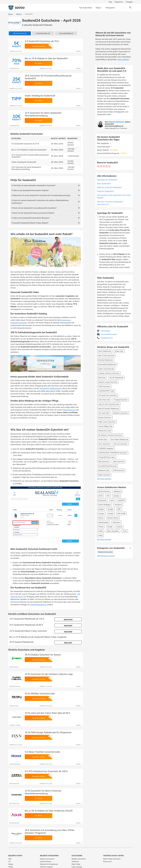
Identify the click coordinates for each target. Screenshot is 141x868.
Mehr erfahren (123, 59)
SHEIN (101, 531)
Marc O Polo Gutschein (106, 356)
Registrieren (119, 2)
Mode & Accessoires (105, 552)
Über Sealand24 (104, 184)
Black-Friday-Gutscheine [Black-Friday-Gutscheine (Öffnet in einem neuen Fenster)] (112, 859)
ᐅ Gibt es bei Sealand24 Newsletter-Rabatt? (30, 190)
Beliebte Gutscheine (79, 859)
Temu (125, 531)
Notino (11, 867)
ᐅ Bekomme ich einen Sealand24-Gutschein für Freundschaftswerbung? (41, 195)
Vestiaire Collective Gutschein (109, 373)
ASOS (100, 496)
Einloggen (129, 2)
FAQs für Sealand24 (105, 191)
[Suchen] (126, 8)
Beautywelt (102, 500)
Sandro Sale (103, 439)
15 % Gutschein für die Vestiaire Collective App (49, 674)
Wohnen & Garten (46, 867)
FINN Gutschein (119, 470)
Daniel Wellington (104, 505)
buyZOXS (121, 500)
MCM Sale (102, 378)
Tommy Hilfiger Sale (105, 426)
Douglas (111, 509)
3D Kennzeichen (104, 491)
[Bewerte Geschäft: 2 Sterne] (101, 166)
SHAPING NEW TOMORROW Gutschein (113, 453)
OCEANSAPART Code (106, 391)
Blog (110, 2)
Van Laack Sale (104, 413)
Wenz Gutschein (104, 444)
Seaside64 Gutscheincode (107, 466)
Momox (101, 518)
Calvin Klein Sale (104, 400)
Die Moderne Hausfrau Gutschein (110, 435)
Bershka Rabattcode (106, 360)
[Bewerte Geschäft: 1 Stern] (98, 166)
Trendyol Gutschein (121, 400)
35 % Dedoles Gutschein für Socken (43, 655)
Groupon (101, 513)
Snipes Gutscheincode (106, 369)
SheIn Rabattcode (105, 351)
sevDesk (119, 527)
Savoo (10, 14)
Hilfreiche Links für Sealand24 (109, 187)
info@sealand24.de (38, 605)
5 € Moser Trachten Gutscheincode (42, 752)
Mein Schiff (121, 513)
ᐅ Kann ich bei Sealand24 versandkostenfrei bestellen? (34, 208)
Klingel (11, 864)
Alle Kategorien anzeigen (106, 556)
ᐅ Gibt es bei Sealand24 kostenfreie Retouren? (31, 218)
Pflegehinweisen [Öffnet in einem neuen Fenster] (69, 410)
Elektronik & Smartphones (49, 864)
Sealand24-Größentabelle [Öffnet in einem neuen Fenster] (51, 388)
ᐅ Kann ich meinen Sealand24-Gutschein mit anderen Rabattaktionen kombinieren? (40, 202)
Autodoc (116, 496)
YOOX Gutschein (104, 386)
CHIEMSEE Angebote (106, 448)
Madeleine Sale (104, 470)
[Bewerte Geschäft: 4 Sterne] (107, 166)
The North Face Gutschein (107, 395)
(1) (43, 33)
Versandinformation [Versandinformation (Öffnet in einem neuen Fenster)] (107, 334)
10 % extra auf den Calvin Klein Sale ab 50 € (47, 713)
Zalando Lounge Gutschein (108, 382)
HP (9, 861)
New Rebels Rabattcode (119, 439)
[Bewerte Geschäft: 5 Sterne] (109, 166)
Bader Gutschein (104, 475)
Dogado (101, 509)
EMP (119, 509)
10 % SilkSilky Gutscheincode (40, 693)
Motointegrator (104, 522)
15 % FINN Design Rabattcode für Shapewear (48, 732)
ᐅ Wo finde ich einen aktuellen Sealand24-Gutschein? (33, 185)
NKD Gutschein (104, 462)
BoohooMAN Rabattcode (107, 364)
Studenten (75, 861)
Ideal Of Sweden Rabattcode (109, 409)
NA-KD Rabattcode (116, 378)
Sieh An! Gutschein (121, 444)
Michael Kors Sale (105, 431)
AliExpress (117, 491)
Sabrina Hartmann (116, 122)
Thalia (100, 536)
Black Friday (76, 864)
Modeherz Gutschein (120, 413)
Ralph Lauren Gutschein (107, 422)
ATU (108, 496)
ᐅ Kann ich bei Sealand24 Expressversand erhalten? (33, 213)
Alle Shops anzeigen (104, 479)
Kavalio (111, 513)
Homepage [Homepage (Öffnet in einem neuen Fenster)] (103, 331)
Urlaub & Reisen (46, 861)
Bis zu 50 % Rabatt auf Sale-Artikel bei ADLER (49, 811)
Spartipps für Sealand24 (107, 180)
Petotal (101, 527)
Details (79, 51)
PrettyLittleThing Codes (107, 457)
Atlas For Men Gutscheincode (109, 404)
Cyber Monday (77, 867)
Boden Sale (119, 351)
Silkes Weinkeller (113, 531)
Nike (10, 859)
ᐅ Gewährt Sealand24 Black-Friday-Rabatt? (30, 223)
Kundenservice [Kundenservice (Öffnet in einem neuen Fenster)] (105, 338)
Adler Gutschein (119, 462)
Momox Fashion (113, 518)
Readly (110, 527)
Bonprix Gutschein (105, 417)
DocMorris (118, 505)
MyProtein (116, 522)
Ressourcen (107, 861)
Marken (19, 14)
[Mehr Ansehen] (130, 548)
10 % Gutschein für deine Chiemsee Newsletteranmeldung (43, 792)
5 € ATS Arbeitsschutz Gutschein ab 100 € (46, 771)
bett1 (112, 500)
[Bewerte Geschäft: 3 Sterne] (104, 166)
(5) (20, 33)
